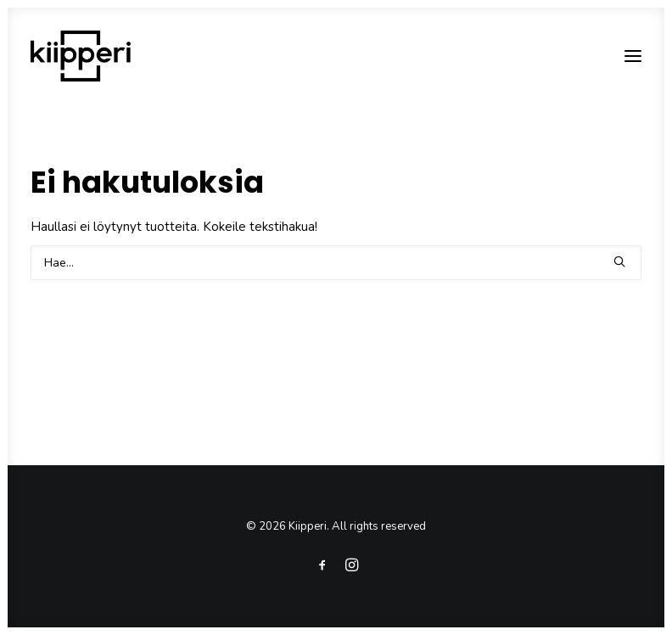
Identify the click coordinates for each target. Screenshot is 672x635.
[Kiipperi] (81, 56)
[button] (633, 56)
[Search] (336, 263)
